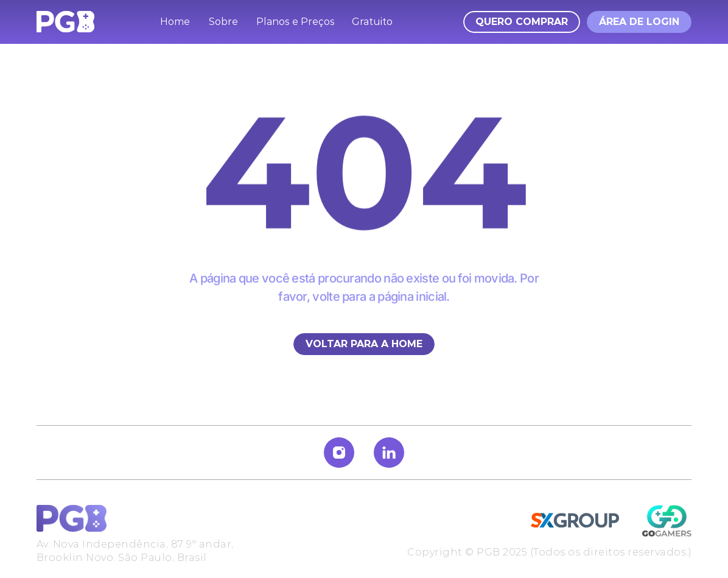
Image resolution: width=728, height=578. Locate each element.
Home (175, 22)
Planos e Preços (296, 22)
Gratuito (372, 22)
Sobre (223, 22)
